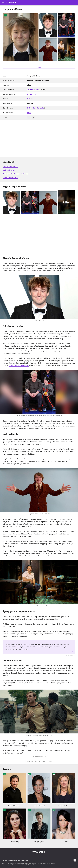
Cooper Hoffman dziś (11, 177)
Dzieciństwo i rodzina (11, 166)
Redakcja (4, 860)
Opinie (39, 67)
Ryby (30, 108)
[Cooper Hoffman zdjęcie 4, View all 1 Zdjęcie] (66, 202)
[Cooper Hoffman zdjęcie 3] (48, 202)
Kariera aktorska (9, 170)
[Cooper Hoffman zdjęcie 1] (12, 202)
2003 (38, 90)
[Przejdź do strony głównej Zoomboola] (11, 2)
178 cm (30, 99)
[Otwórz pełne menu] (3, 2)
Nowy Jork (31, 94)
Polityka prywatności (14, 860)
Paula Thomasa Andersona (19, 365)
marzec (33, 90)
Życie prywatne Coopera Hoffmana (15, 174)
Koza (29, 112)
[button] (39, 756)
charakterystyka (38, 108)
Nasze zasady (25, 860)
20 (28, 90)
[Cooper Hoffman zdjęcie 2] (30, 202)
